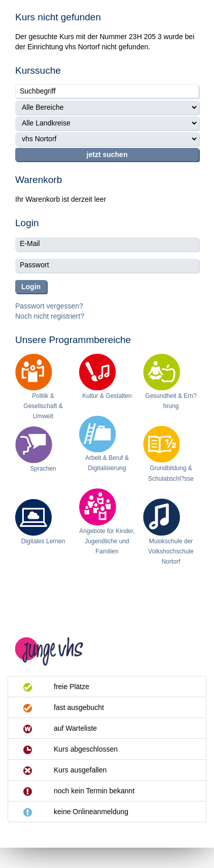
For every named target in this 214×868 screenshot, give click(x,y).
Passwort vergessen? (49, 306)
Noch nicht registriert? (50, 316)
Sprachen (43, 469)
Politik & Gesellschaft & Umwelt (43, 406)
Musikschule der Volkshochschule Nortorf (171, 551)
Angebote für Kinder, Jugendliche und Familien (107, 541)
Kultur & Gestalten (107, 396)
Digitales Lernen (43, 541)
